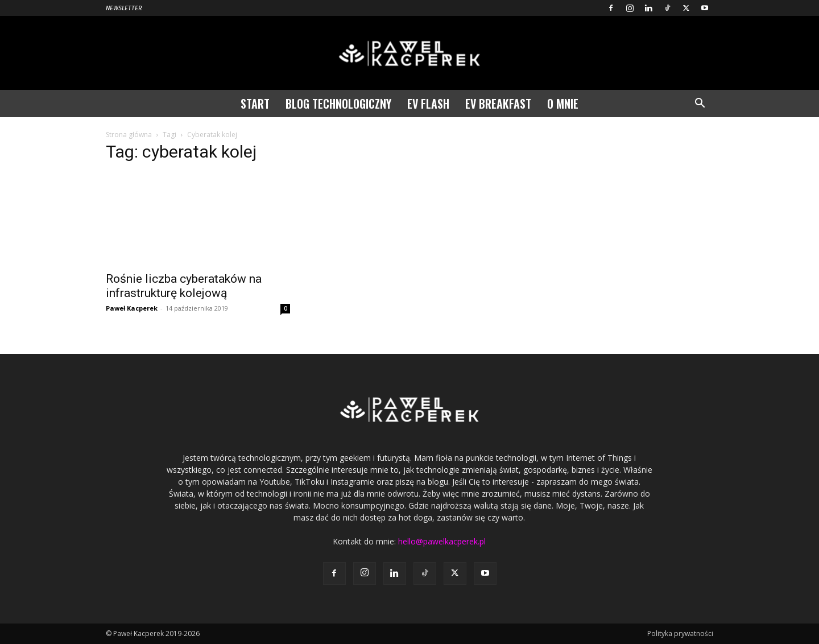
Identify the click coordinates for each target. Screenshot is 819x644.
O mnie (563, 104)
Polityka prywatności (680, 633)
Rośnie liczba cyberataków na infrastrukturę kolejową (184, 286)
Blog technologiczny (338, 104)
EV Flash (428, 104)
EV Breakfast (498, 104)
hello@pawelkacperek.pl (442, 541)
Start (255, 104)
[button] (700, 104)
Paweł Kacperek (132, 308)
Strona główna (129, 135)
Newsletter (124, 8)
